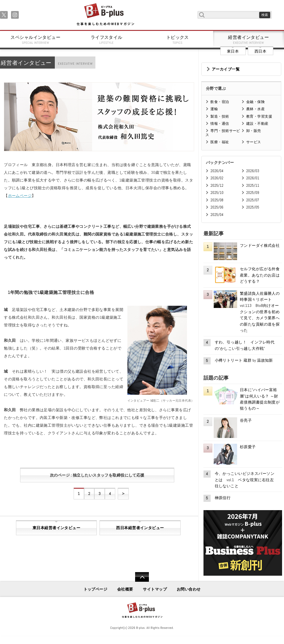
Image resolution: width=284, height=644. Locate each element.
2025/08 (217, 200)
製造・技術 (220, 116)
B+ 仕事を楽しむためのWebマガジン (105, 15)
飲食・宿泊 (220, 102)
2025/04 (217, 215)
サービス (254, 142)
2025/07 (253, 200)
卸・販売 (254, 131)
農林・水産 (255, 109)
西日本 (260, 51)
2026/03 (253, 171)
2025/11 (253, 186)
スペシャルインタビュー (36, 40)
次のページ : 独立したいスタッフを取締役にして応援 (97, 475)
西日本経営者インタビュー (140, 528)
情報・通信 (220, 124)
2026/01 (253, 178)
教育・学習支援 (259, 116)
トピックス (178, 40)
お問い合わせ (189, 589)
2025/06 (217, 207)
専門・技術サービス (223, 133)
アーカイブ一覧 (226, 69)
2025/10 (217, 193)
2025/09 (253, 193)
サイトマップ (155, 589)
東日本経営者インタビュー (56, 528)
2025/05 (253, 207)
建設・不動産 (257, 124)
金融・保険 (255, 102)
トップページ (96, 589)
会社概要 (125, 589)
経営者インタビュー (249, 40)
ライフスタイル (107, 40)
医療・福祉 (220, 142)
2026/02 (217, 178)
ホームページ (20, 196)
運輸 (214, 109)
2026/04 (217, 171)
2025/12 (217, 186)
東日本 (233, 51)
